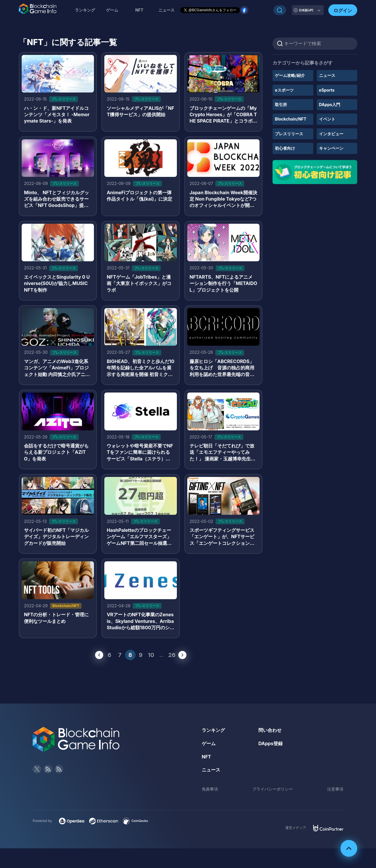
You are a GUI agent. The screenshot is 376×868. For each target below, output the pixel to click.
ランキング (85, 10)
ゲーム (112, 10)
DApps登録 (271, 743)
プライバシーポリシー (273, 789)
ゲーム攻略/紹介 (290, 75)
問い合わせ (270, 730)
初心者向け (285, 148)
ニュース (327, 75)
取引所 (281, 104)
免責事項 (210, 789)
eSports (327, 90)
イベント (327, 119)
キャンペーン (331, 148)
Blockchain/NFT (291, 119)
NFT (139, 10)
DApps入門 (330, 104)
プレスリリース (289, 134)
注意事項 (335, 789)
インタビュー (331, 134)
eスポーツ (284, 90)
